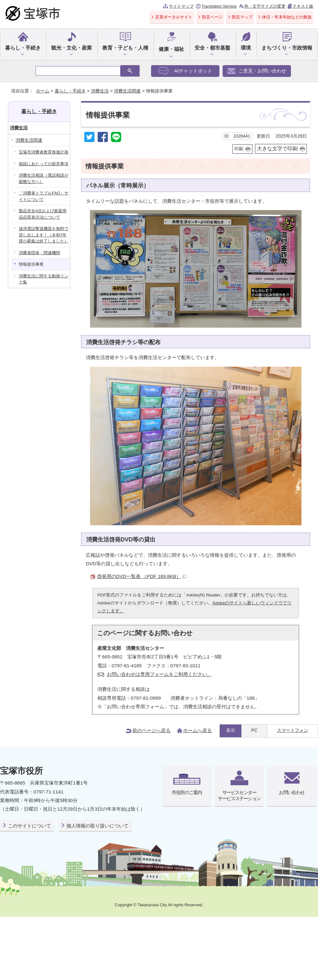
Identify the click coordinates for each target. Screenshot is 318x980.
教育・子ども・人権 (125, 48)
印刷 (239, 149)
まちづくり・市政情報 (287, 48)
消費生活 (100, 91)
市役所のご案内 (187, 792)
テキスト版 (303, 6)
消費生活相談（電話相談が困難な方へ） (44, 178)
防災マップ (242, 17)
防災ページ (212, 17)
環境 (246, 48)
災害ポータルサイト (174, 17)
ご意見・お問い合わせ (262, 71)
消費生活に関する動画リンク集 (44, 279)
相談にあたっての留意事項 (44, 164)
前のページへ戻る (151, 730)
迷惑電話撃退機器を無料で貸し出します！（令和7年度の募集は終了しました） (44, 235)
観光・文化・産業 (72, 48)
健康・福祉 (171, 49)
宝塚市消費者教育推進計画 (44, 152)
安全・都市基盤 (212, 48)
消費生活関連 (127, 91)
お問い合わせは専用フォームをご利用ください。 (159, 674)
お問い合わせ (292, 792)
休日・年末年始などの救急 (287, 17)
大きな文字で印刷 (277, 149)
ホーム (43, 91)
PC (254, 730)
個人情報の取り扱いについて (97, 826)
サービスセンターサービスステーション (239, 795)
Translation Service (219, 6)
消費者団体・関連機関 (39, 253)
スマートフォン (293, 730)
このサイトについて (29, 826)
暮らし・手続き (23, 48)
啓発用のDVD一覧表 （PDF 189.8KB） (142, 576)
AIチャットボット (193, 71)
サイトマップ (181, 6)
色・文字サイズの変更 (265, 6)
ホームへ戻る (197, 730)
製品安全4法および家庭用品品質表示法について (43, 214)
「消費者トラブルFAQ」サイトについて (44, 196)
